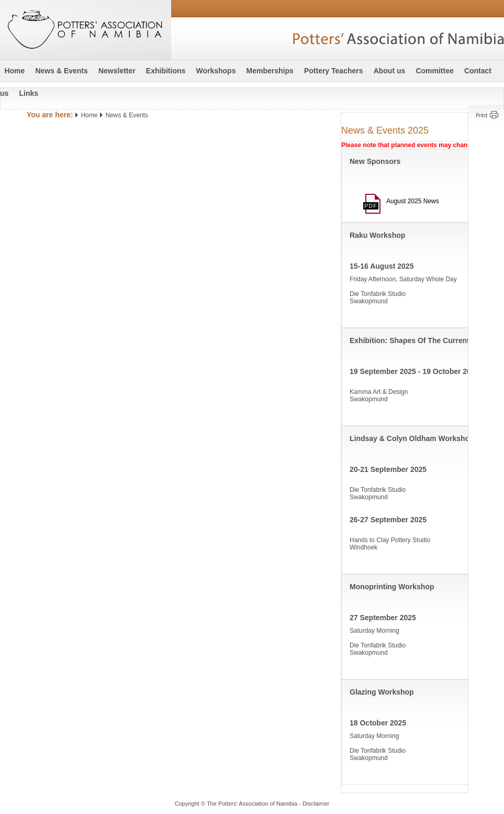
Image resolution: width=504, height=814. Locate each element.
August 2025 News (407, 201)
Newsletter (117, 71)
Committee (434, 71)
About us (390, 71)
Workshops (216, 71)
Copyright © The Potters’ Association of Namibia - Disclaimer (252, 804)
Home (14, 71)
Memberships (270, 71)
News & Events (61, 71)
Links (29, 93)
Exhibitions (166, 71)
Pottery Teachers (334, 71)
